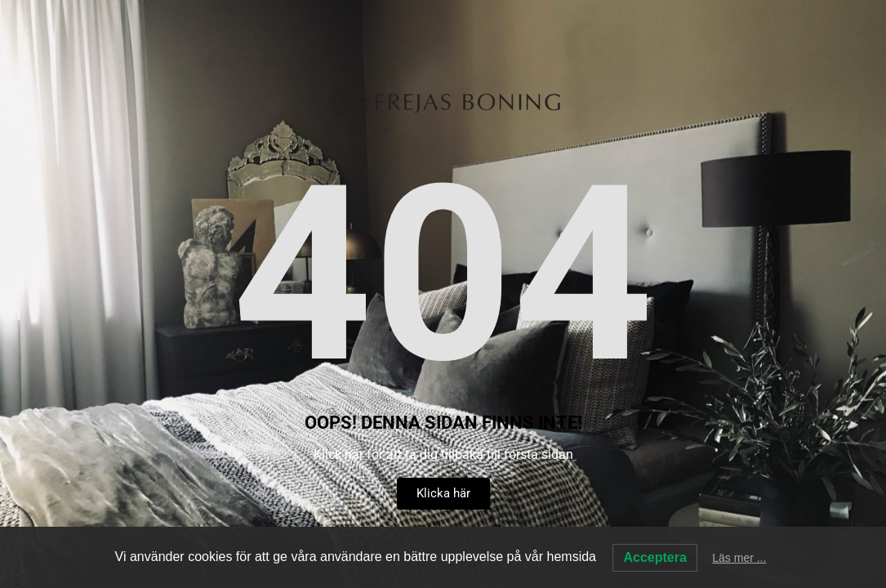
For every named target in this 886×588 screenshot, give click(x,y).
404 (443, 275)
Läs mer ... (739, 558)
